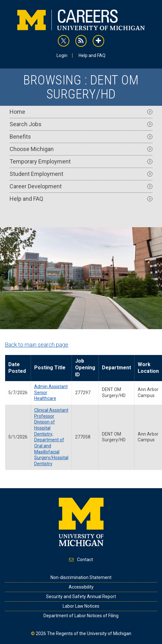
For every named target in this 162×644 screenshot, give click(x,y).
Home (81, 112)
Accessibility (81, 587)
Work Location (148, 368)
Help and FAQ (92, 55)
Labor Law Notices (81, 606)
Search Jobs (81, 124)
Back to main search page (37, 345)
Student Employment (81, 174)
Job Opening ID (85, 368)
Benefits (81, 137)
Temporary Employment (81, 161)
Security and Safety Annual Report (81, 597)
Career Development (81, 186)
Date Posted (17, 368)
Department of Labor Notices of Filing (81, 616)
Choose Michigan (81, 149)
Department (116, 368)
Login (62, 55)
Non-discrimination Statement (81, 577)
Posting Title (50, 368)
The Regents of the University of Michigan (89, 633)
